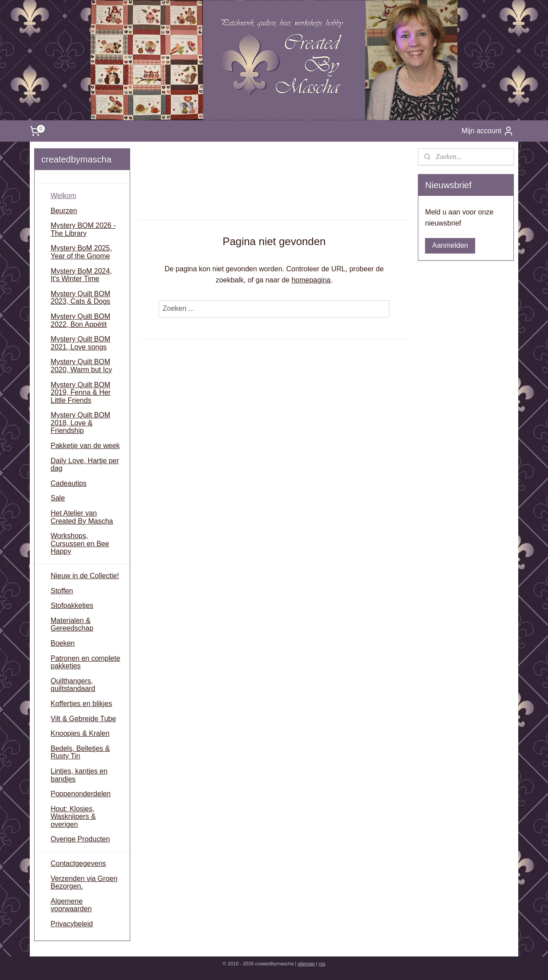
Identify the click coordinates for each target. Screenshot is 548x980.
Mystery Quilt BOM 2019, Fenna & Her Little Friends (81, 393)
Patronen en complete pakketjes (85, 662)
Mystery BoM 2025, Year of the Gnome (81, 252)
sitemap (306, 964)
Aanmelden (450, 245)
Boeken (63, 643)
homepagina (311, 280)
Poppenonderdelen (81, 794)
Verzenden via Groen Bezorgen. (84, 883)
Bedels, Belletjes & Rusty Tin (80, 752)
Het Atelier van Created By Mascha (82, 517)
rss (322, 964)
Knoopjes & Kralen (80, 733)
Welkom (64, 196)
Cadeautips (69, 483)
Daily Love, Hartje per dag (85, 465)
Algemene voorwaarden (71, 905)
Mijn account (488, 131)
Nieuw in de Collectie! (85, 576)
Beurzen (64, 211)
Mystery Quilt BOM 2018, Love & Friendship (80, 423)
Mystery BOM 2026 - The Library (83, 229)
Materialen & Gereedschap (72, 625)
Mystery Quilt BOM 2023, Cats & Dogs (80, 298)
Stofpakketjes (72, 605)
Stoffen (62, 591)
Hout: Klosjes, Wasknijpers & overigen (73, 817)
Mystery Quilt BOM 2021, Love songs (80, 343)
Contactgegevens (78, 863)
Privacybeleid (72, 924)
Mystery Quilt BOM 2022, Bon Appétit (80, 320)
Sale (58, 498)
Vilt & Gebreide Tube (83, 719)
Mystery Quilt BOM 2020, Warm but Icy (81, 366)
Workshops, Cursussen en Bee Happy (80, 544)
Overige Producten (80, 839)
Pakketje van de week (85, 446)
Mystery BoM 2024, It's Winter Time (81, 275)
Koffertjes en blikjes (81, 704)
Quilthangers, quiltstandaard (73, 685)
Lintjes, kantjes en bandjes (79, 775)
